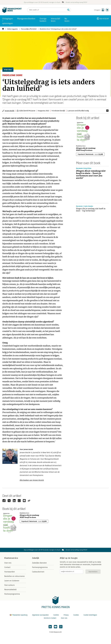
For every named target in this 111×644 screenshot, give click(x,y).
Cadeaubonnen (38, 572)
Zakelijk (36, 558)
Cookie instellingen (90, 615)
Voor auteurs (9, 585)
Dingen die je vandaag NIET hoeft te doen (86, 149)
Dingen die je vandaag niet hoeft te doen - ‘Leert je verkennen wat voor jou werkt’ (91, 175)
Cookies (76, 615)
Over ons (8, 563)
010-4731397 (104, 19)
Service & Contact (50, 618)
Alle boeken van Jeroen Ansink (32, 480)
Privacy (66, 615)
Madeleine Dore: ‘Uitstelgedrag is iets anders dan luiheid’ (58, 29)
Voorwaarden (10, 572)
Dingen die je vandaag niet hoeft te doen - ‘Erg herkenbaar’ (91, 210)
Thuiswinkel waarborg (19, 615)
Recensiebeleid (10, 590)
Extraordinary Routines (13, 177)
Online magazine (12, 29)
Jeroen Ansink (10, 111)
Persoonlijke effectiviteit (29, 29)
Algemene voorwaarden (40, 615)
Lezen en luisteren (12, 581)
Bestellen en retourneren (15, 576)
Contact (7, 567)
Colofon (56, 615)
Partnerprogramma (12, 594)
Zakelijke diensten (39, 563)
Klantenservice (11, 558)
